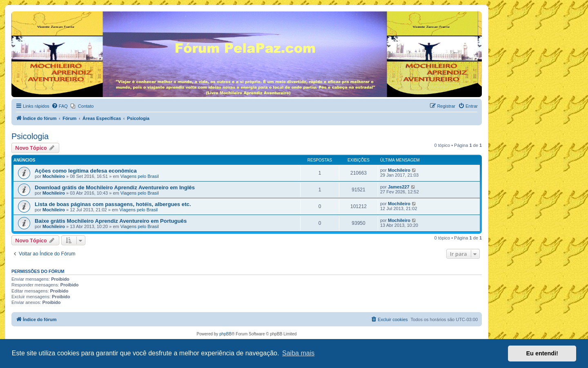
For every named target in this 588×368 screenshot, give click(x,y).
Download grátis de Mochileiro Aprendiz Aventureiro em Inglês (115, 187)
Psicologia (30, 136)
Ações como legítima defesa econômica (86, 171)
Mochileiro (54, 176)
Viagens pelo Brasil (140, 176)
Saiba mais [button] (298, 353)
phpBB (225, 334)
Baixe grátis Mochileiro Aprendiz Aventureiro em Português (111, 221)
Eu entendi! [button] (542, 353)
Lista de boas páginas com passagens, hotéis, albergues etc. (113, 204)
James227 (399, 187)
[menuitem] (60, 106)
